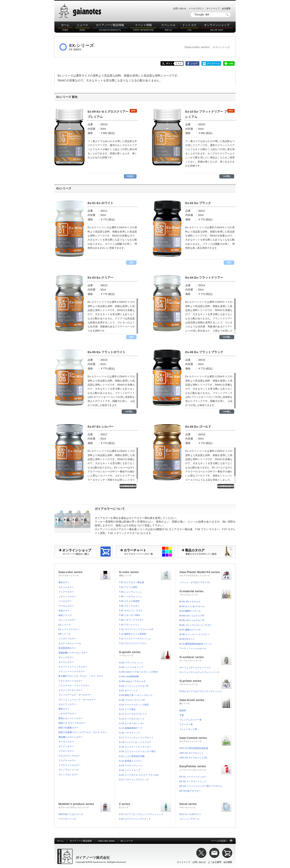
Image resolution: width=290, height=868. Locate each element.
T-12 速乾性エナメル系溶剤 (133, 634)
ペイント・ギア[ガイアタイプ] (194, 582)
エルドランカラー (67, 704)
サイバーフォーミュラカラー (73, 667)
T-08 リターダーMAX (130, 615)
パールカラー (65, 601)
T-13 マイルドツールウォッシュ (135, 639)
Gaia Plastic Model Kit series (206, 573)
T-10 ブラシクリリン (129, 625)
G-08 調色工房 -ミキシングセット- (136, 695)
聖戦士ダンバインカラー (71, 718)
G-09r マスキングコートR (132, 700)
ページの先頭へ (220, 841)
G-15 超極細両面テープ (131, 728)
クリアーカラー (66, 592)
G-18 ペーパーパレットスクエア (135, 742)
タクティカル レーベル (70, 643)
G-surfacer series (206, 658)
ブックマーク (213, 63)
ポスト (169, 63)
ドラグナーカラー (67, 760)
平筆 (182, 715)
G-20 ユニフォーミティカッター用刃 (137, 751)
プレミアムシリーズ (68, 770)
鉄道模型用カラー (67, 648)
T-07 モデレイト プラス (131, 611)
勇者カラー (64, 709)
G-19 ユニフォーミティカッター (135, 747)
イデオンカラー (66, 751)
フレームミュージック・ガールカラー (77, 700)
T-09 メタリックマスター (132, 620)
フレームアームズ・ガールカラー (75, 695)
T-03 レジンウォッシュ (130, 592)
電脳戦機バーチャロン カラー (73, 653)
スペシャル (168, 27)
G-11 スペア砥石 (127, 709)
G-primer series (206, 682)
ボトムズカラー (66, 657)
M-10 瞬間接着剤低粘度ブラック (196, 644)
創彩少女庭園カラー (68, 728)
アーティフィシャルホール (193, 648)
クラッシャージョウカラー (72, 671)
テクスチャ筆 (186, 724)
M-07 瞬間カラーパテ (190, 630)
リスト (179, 63)
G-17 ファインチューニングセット (136, 737)
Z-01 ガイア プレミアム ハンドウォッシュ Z (141, 814)
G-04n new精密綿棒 (129, 676)
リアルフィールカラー (69, 765)
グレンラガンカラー (68, 775)
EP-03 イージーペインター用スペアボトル (201, 786)
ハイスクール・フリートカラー (74, 685)
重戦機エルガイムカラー (71, 737)
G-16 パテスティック (130, 733)
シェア (194, 63)
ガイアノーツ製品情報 (110, 27)
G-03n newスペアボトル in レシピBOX (138, 672)
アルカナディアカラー (69, 756)
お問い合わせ (180, 8)
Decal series (206, 805)
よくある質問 (214, 862)
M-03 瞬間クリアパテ (190, 611)
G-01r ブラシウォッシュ (131, 663)
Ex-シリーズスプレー (69, 629)
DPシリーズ (64, 634)
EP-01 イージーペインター (193, 777)
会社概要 (226, 8)
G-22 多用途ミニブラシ (131, 761)
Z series (145, 805)
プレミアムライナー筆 (191, 720)
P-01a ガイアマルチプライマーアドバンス (200, 691)
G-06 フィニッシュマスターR (134, 686)
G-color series (145, 573)
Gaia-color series (84, 573)
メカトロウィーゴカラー (71, 681)
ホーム (65, 27)
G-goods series (145, 653)
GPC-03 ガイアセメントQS (193, 758)
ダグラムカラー (66, 662)
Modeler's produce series (84, 805)
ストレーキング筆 (188, 729)
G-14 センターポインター (132, 723)
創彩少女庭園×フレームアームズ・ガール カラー (83, 732)
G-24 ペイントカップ (130, 770)
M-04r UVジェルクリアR (192, 616)
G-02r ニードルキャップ (131, 667)
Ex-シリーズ (65, 625)
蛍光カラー (64, 611)
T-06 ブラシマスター (129, 606)
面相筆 (183, 710)
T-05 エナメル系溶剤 (129, 601)
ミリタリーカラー (67, 639)
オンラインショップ (217, 27)
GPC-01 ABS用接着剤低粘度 (194, 748)
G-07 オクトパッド (128, 691)
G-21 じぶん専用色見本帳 (132, 756)
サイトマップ (213, 8)
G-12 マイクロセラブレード (133, 714)
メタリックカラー (67, 596)
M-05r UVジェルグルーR (192, 620)
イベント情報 (143, 27)
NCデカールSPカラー (190, 814)
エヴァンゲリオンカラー (71, 690)
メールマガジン (196, 8)
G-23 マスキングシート (131, 765)
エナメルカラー (66, 587)
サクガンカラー (66, 742)
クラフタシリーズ (67, 819)
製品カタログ (208, 552)
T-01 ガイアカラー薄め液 (132, 582)
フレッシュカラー (67, 620)
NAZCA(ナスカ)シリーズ (71, 814)
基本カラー (64, 582)
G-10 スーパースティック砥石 (134, 705)
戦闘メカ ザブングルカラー (72, 723)
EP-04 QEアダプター (190, 791)
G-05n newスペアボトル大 (132, 681)
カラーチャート (147, 552)
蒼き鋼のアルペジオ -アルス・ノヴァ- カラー (81, 676)
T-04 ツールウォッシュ (130, 596)
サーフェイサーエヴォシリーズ (195, 668)
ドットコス (189, 27)
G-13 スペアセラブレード (132, 719)
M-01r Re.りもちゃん (190, 601)
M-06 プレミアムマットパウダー (196, 625)
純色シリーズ (65, 615)
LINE (231, 63)
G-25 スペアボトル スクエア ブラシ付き (139, 775)
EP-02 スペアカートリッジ (193, 781)
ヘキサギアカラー (67, 713)
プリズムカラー (66, 606)
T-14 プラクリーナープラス (133, 643)
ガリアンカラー (66, 746)
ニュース (82, 27)
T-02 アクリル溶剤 (128, 587)
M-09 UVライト (187, 639)
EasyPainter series (206, 767)
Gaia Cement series (206, 739)
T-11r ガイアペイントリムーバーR (136, 629)
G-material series (206, 592)
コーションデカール (189, 819)
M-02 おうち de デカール (192, 606)
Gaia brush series (206, 701)
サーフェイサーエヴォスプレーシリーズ (199, 672)
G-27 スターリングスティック (134, 780)
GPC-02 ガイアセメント (192, 753)
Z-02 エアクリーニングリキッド (135, 819)
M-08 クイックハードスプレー (195, 634)
